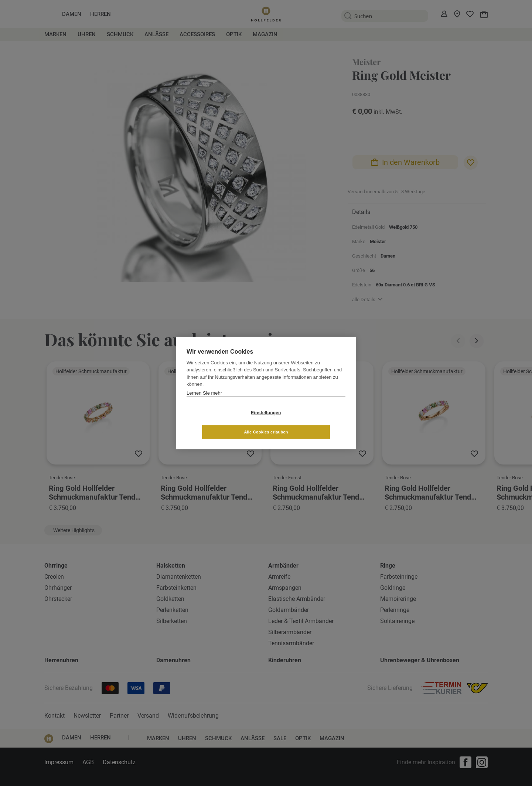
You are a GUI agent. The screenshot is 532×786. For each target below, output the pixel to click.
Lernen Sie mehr (204, 403)
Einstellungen (222, 422)
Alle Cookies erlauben (310, 422)
